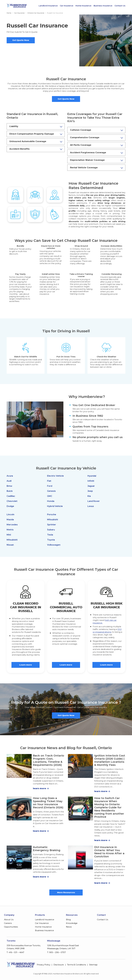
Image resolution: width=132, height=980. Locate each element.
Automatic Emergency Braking (47, 849)
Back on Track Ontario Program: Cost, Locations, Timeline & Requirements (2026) (48, 760)
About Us (9, 920)
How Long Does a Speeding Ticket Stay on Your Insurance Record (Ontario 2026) (48, 803)
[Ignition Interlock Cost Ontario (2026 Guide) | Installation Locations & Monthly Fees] (80, 766)
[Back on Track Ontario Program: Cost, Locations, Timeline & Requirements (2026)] (19, 766)
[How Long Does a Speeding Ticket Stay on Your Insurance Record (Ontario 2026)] (19, 808)
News (69, 927)
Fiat (49, 481)
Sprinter (52, 525)
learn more (40, 788)
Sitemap (93, 965)
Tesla (50, 535)
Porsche (52, 515)
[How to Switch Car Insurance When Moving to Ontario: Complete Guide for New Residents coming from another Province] (80, 808)
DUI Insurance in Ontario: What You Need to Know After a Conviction (109, 852)
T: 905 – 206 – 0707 (56, 952)
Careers (8, 923)
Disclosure (59, 965)
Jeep (90, 491)
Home (9, 13)
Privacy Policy (44, 965)
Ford (50, 486)
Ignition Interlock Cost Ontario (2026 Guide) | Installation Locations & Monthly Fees (110, 760)
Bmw (9, 486)
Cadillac (11, 496)
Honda (51, 501)
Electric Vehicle (55, 476)
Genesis (51, 491)
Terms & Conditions (76, 965)
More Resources (66, 892)
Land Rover (94, 501)
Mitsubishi (12, 540)
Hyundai (92, 476)
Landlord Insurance (48, 6)
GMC (50, 496)
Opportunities (11, 927)
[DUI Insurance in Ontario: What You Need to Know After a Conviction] (80, 857)
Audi (9, 481)
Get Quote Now (21, 40)
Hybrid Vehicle (55, 506)
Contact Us (120, 6)
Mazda (10, 520)
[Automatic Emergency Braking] (19, 857)
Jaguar (91, 486)
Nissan (10, 545)
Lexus (91, 506)
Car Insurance (67, 6)
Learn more (26, 665)
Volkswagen (54, 545)
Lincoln (10, 515)
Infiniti (91, 481)
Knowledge (72, 923)
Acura (10, 476)
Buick (10, 491)
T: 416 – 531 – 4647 (15, 952)
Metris (10, 530)
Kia (89, 496)
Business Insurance (103, 6)
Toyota (51, 540)
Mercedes (12, 525)
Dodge (10, 506)
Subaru (51, 530)
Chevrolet (12, 501)
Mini (9, 535)
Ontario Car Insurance (36, 13)
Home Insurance (83, 6)
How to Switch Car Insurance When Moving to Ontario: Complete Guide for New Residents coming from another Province (109, 807)
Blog (68, 920)
